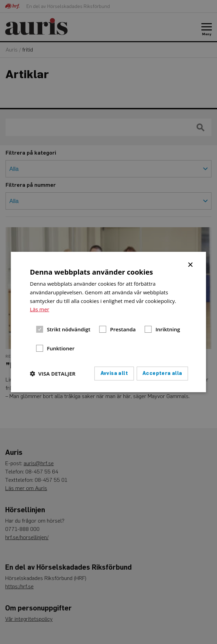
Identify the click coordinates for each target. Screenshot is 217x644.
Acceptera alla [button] (162, 373)
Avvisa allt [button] (114, 373)
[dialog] (108, 322)
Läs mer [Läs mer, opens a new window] (40, 309)
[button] (53, 374)
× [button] (191, 264)
